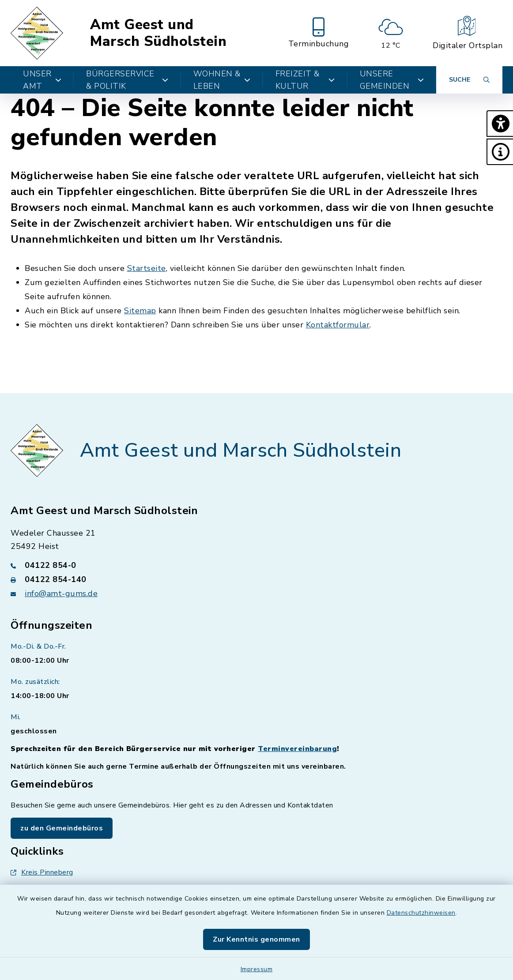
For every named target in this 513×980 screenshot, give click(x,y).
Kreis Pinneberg (42, 872)
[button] (500, 124)
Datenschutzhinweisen (421, 913)
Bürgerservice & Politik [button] (127, 80)
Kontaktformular (338, 325)
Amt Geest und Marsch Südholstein (158, 33)
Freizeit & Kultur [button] (305, 80)
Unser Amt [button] (42, 80)
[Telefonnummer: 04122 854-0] (256, 565)
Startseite (147, 268)
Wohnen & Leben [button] (222, 80)
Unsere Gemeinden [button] (392, 80)
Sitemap (140, 311)
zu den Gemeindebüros (62, 828)
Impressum (257, 969)
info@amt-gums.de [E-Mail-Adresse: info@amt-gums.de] (61, 593)
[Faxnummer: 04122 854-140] (256, 579)
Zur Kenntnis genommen (256, 939)
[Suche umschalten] (469, 80)
